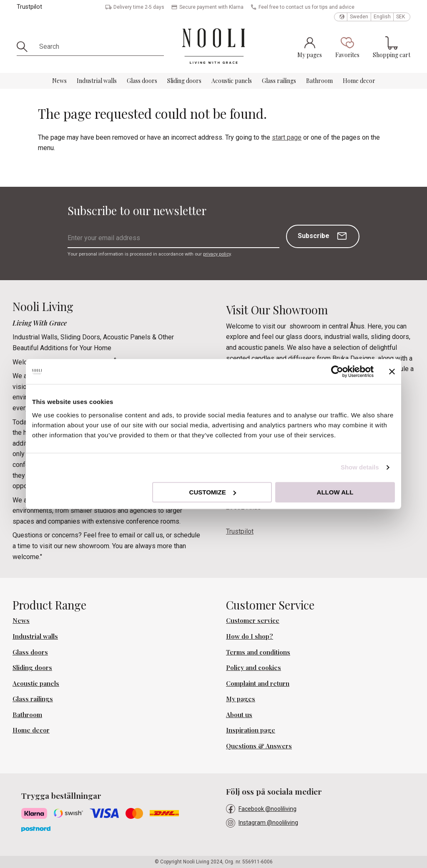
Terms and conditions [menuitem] (258, 652)
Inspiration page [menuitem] (251, 730)
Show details (360, 467)
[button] (347, 47)
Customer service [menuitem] (253, 620)
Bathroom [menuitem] (319, 81)
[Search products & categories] (99, 47)
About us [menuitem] (239, 715)
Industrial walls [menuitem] (97, 81)
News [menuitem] (59, 81)
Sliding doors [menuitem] (184, 81)
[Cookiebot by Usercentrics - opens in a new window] (337, 371)
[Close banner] (392, 371)
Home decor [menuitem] (359, 81)
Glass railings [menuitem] (279, 81)
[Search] (25, 47)
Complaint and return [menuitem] (258, 683)
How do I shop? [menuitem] (250, 636)
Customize (213, 492)
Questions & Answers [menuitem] (259, 746)
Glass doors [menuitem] (142, 81)
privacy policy (217, 254)
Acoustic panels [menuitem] (232, 81)
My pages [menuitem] (241, 699)
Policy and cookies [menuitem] (254, 667)
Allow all (335, 492)
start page (287, 137)
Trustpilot (29, 7)
